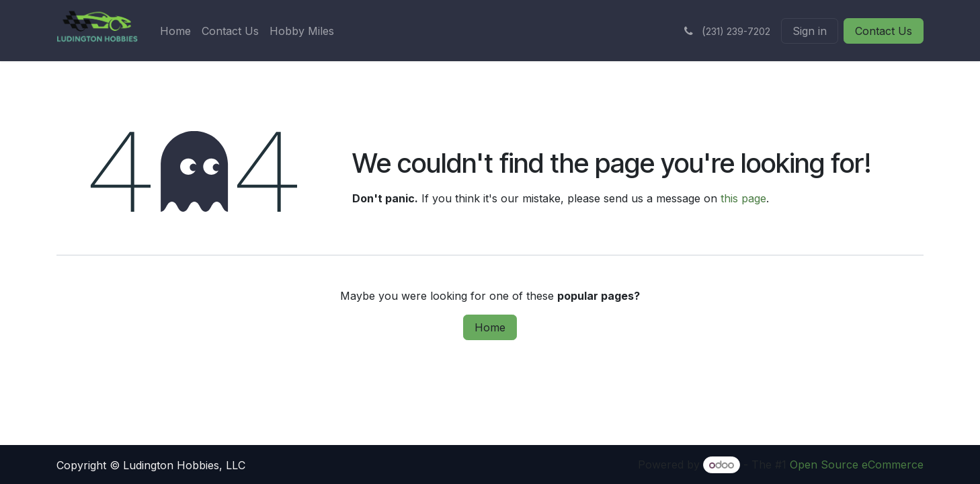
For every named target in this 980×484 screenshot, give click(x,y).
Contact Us (884, 31)
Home (490, 327)
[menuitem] (175, 31)
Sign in (810, 31)
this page (743, 198)
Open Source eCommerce (857, 465)
